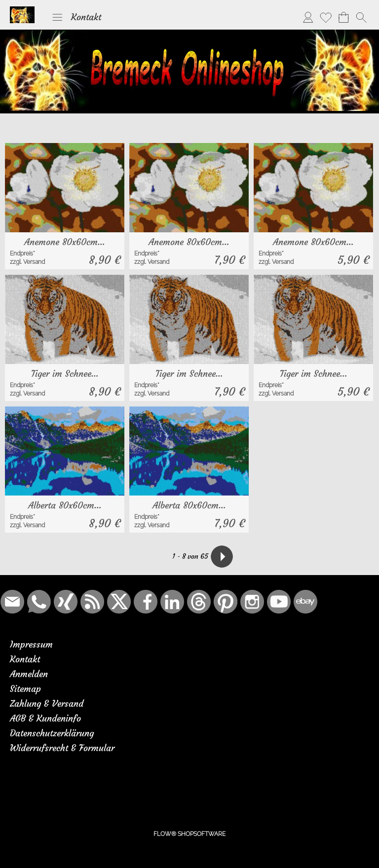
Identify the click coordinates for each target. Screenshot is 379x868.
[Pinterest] (226, 602)
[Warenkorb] (343, 17)
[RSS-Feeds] (92, 602)
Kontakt (86, 17)
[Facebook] (146, 602)
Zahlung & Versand (47, 704)
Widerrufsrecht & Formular (62, 748)
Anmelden (29, 674)
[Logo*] (22, 10)
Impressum (31, 644)
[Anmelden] (308, 17)
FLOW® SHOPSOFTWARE (189, 834)
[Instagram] (252, 602)
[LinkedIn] (172, 602)
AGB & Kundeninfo (45, 718)
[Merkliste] (326, 17)
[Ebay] (305, 602)
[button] (57, 17)
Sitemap (25, 689)
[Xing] (66, 602)
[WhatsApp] (39, 602)
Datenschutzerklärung (52, 733)
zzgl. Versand (27, 262)
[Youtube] (279, 602)
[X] (119, 602)
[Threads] (199, 602)
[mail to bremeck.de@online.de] (12, 602)
